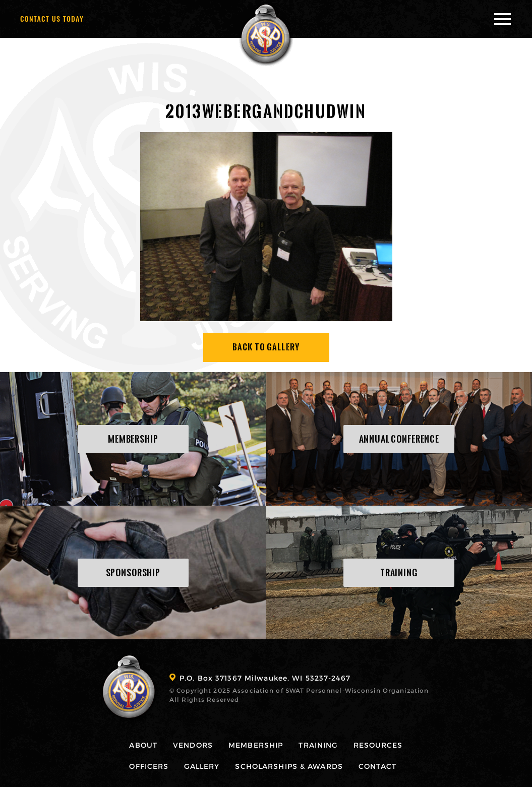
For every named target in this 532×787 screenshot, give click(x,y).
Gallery (202, 766)
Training (318, 745)
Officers (149, 766)
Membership (256, 745)
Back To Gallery (266, 347)
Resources (378, 745)
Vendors (193, 745)
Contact (377, 766)
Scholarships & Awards (289, 766)
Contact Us (52, 18)
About (143, 745)
